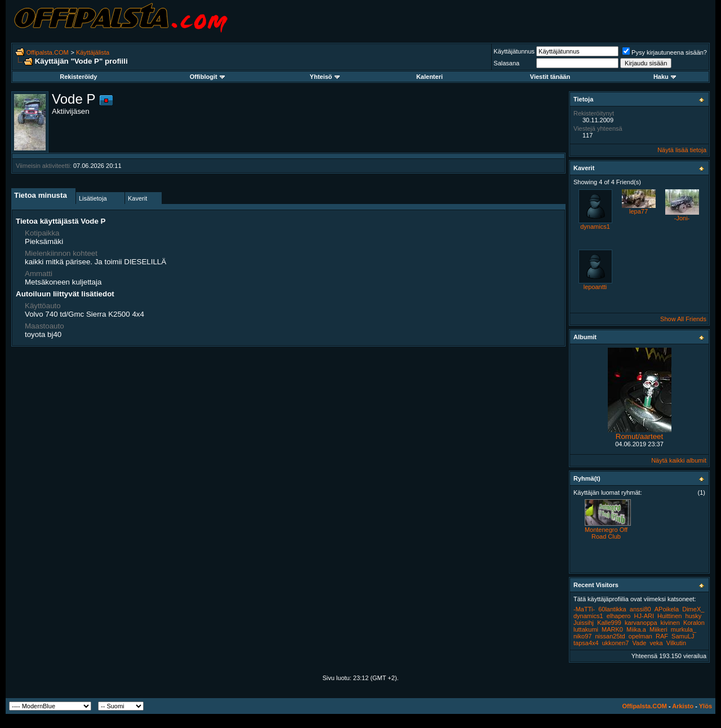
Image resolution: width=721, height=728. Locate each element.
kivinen (670, 623)
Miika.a (636, 629)
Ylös (706, 706)
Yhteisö (325, 77)
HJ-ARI (644, 616)
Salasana (506, 63)
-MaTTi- (584, 609)
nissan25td (610, 636)
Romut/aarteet (639, 436)
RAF (662, 636)
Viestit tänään (550, 77)
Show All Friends (683, 319)
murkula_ (684, 629)
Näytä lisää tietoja (682, 150)
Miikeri (658, 629)
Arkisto (683, 706)
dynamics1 (595, 227)
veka (656, 643)
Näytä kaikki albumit (679, 460)
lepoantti (595, 287)
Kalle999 (609, 623)
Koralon (694, 623)
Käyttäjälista (93, 52)
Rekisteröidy (78, 77)
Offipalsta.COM (48, 52)
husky (694, 616)
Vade (640, 643)
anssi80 (640, 609)
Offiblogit (207, 77)
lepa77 (638, 211)
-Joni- (682, 218)
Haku (665, 77)
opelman (640, 636)
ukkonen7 (616, 643)
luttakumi (586, 629)
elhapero (619, 616)
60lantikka (612, 609)
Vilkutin (676, 643)
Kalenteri (430, 77)
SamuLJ (683, 636)
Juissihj (584, 623)
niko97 (582, 636)
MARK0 (612, 629)
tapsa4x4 (586, 643)
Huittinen (669, 616)
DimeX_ (693, 609)
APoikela (667, 609)
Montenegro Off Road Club (606, 533)
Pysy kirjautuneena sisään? (665, 52)
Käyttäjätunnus (514, 51)
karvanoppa (641, 623)
